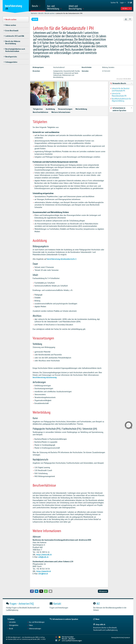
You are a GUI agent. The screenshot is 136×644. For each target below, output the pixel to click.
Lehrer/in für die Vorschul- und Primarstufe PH (121, 90)
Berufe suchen (50, 13)
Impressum (127, 637)
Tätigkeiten (38, 109)
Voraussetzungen (65, 109)
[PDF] (126, 19)
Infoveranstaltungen (35, 629)
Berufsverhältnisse (41, 112)
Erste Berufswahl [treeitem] (12, 31)
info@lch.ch (43, 574)
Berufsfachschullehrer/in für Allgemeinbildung (121, 100)
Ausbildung (50, 109)
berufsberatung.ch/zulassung (45, 377)
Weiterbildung (81, 109)
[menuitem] (38, 6)
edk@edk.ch (43, 557)
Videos (31, 625)
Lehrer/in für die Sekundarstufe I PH (69, 13)
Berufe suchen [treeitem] (11, 19)
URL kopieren (103, 591)
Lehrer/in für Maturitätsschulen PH (119, 95)
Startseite (34, 13)
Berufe (41, 13)
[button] (32, 591)
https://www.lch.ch (44, 571)
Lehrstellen (12, 622)
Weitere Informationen (61, 112)
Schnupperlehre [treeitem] (11, 62)
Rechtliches (120, 637)
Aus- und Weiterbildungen (37, 622)
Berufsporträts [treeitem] (11, 57)
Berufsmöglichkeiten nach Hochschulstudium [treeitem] (15, 50)
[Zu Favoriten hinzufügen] (130, 19)
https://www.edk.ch (44, 555)
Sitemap (113, 637)
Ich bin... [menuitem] (126, 8)
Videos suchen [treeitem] (11, 25)
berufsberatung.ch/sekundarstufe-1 (62, 259)
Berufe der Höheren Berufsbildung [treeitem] (13, 42)
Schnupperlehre (14, 625)
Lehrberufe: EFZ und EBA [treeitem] (15, 36)
